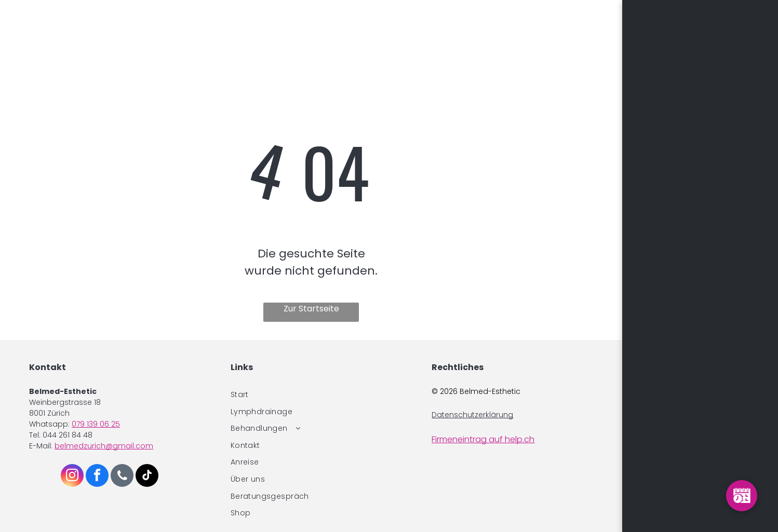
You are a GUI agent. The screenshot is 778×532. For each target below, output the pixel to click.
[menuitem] (311, 395)
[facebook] (97, 477)
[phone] (122, 477)
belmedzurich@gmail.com (104, 446)
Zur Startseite (311, 309)
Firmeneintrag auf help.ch (483, 439)
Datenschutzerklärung (472, 415)
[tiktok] (147, 477)
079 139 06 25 (96, 424)
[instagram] (72, 477)
